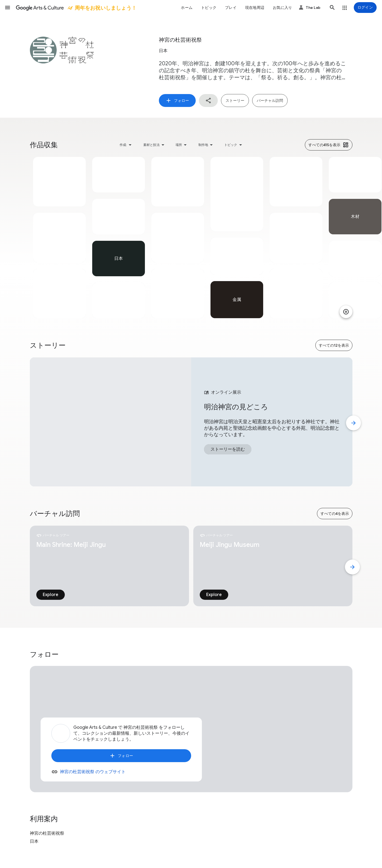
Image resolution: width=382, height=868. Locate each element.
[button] (8, 8)
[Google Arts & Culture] (76, 8)
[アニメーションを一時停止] (346, 312)
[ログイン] (365, 8)
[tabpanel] (59, 238)
